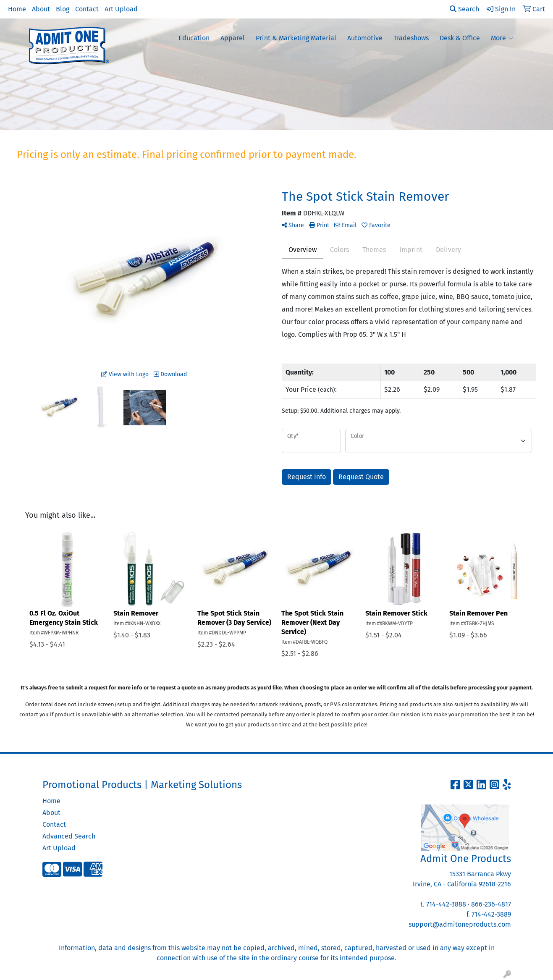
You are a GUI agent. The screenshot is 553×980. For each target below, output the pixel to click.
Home (17, 9)
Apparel (233, 38)
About (41, 9)
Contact (87, 9)
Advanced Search (69, 836)
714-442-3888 (446, 904)
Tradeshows (411, 38)
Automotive (365, 38)
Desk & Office (460, 38)
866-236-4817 (491, 904)
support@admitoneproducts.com (460, 924)
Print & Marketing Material (296, 38)
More (502, 38)
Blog (63, 9)
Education (194, 38)
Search (464, 9)
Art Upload (121, 9)
